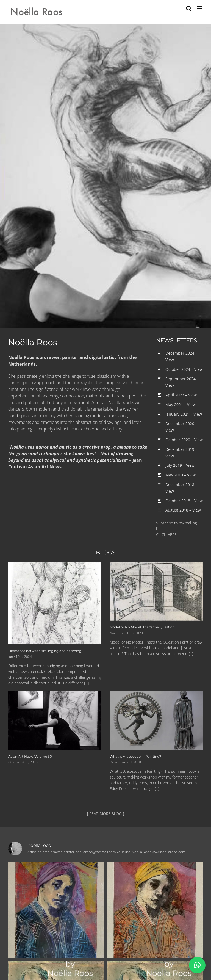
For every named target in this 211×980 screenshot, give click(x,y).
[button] (197, 965)
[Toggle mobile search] (189, 8)
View (170, 360)
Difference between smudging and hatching (45, 651)
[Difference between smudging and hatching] (55, 603)
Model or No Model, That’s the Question (142, 627)
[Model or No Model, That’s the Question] (156, 592)
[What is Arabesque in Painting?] (156, 721)
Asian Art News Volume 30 (30, 756)
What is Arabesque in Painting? (135, 756)
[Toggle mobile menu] (200, 8)
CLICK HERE (166, 535)
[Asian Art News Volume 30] (55, 721)
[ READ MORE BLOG (104, 814)
